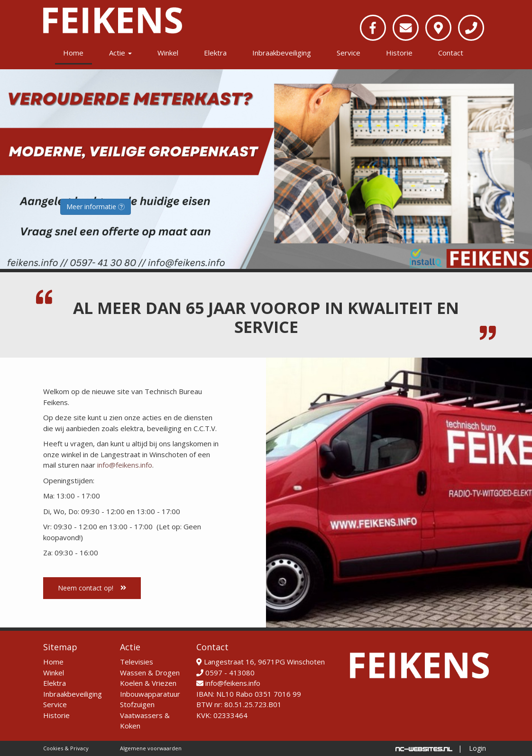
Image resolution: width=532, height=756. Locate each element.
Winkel (168, 53)
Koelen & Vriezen (148, 683)
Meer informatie (96, 207)
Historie (399, 53)
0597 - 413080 (225, 673)
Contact (451, 53)
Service (349, 53)
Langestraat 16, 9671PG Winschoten (260, 662)
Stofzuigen (137, 704)
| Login (472, 748)
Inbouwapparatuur (150, 694)
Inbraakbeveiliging (282, 53)
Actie (120, 53)
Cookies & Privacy (66, 748)
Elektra (215, 53)
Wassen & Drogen (150, 673)
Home (73, 53)
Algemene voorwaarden (151, 748)
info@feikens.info (125, 465)
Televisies (137, 662)
